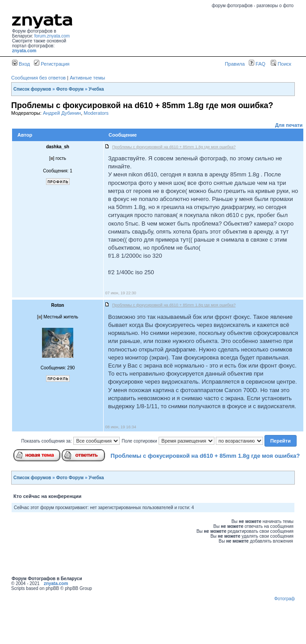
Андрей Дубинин (62, 113)
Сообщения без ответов (38, 78)
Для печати (289, 125)
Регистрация (52, 64)
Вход (21, 64)
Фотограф (285, 599)
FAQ (257, 64)
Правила (235, 64)
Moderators (96, 113)
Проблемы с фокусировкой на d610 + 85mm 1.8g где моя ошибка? (205, 456)
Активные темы (87, 78)
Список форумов (32, 89)
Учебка (96, 89)
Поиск (281, 64)
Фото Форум (70, 89)
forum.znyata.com (52, 36)
